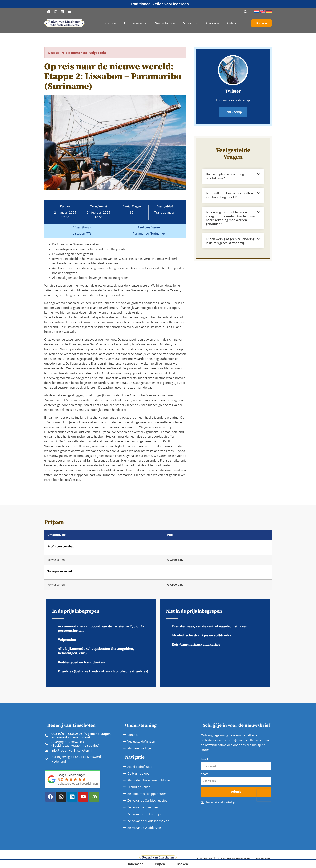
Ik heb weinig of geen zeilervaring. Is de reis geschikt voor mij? (231, 240)
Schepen (110, 23)
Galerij (232, 23)
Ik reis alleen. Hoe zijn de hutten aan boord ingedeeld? (229, 194)
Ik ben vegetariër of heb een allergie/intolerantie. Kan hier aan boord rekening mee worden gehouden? (231, 217)
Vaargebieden (165, 23)
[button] (245, 12)
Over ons (213, 23)
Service (191, 23)
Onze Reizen (136, 23)
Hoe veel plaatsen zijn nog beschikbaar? (225, 175)
